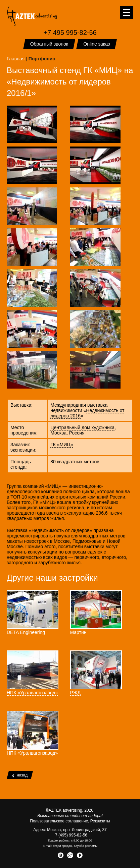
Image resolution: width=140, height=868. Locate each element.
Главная (16, 59)
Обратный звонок (49, 44)
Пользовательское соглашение (59, 821)
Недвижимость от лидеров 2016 (87, 413)
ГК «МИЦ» (62, 445)
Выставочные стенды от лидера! (70, 816)
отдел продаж (63, 846)
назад (20, 775)
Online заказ (97, 44)
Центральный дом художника (82, 427)
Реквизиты (100, 821)
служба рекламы (86, 846)
